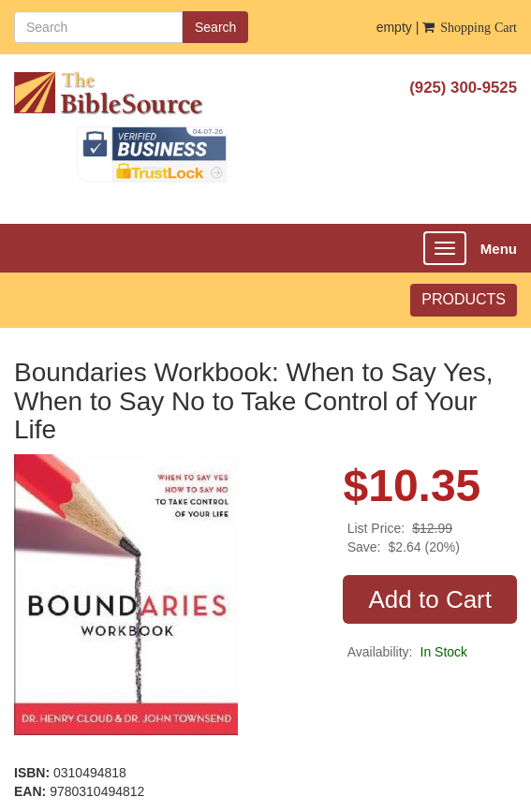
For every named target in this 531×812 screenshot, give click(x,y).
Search (215, 27)
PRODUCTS (464, 299)
